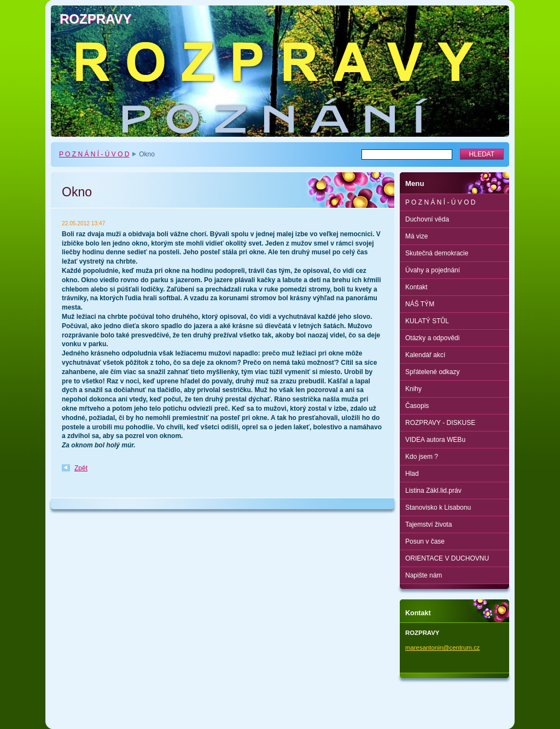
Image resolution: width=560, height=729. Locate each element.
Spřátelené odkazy (432, 372)
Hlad (412, 474)
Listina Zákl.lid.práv (433, 491)
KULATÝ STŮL (427, 321)
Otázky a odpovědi (432, 338)
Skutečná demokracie (437, 253)
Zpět (81, 468)
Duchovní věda (427, 219)
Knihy (413, 389)
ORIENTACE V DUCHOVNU (447, 558)
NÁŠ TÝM (420, 304)
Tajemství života (428, 524)
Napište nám (424, 575)
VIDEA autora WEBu (435, 440)
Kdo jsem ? (422, 457)
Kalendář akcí (425, 355)
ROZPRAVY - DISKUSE (440, 423)
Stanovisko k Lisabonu (438, 508)
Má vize (416, 236)
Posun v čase (425, 541)
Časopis (417, 406)
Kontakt (416, 287)
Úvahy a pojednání (433, 270)
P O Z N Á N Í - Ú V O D (94, 154)
